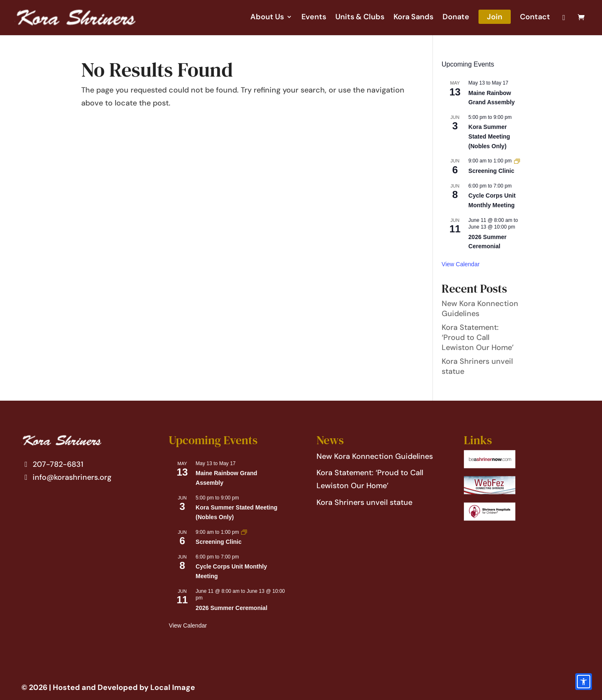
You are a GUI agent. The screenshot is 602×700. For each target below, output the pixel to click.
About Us (267, 18)
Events (314, 18)
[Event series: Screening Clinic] (517, 161)
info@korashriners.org (67, 477)
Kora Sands (413, 18)
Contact (535, 18)
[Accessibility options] (584, 682)
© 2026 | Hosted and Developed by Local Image (108, 687)
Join (495, 17)
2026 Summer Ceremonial (231, 608)
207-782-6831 (53, 464)
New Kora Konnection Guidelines (375, 456)
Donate (456, 18)
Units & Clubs (360, 18)
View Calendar (461, 264)
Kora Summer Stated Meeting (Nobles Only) (489, 136)
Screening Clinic (491, 171)
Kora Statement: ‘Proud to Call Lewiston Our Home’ (478, 337)
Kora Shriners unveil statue (364, 502)
